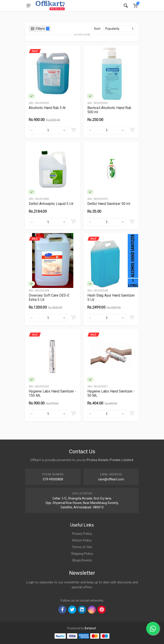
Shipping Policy (82, 554)
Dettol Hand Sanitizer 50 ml (109, 204)
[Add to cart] (73, 130)
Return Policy (82, 540)
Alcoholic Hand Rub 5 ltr (47, 108)
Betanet (90, 628)
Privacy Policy (82, 534)
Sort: (97, 29)
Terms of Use (82, 547)
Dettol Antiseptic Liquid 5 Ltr (51, 204)
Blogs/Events (82, 560)
